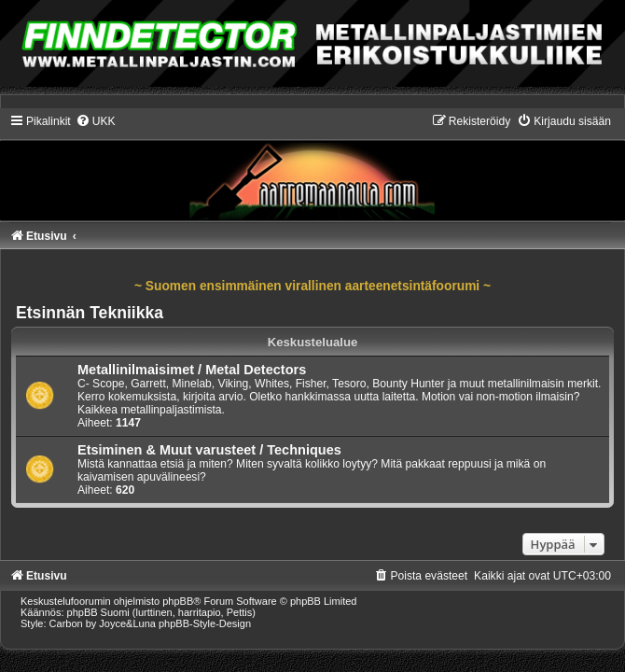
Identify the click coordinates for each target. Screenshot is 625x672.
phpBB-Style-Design (205, 623)
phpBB (178, 601)
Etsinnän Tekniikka (90, 313)
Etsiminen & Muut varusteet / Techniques (209, 450)
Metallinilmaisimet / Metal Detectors (192, 370)
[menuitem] (96, 121)
